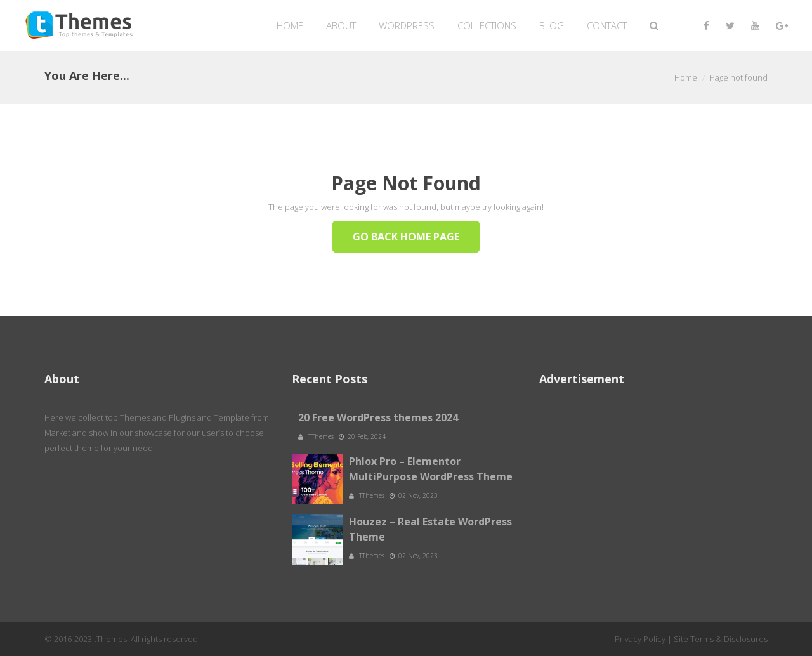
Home (290, 25)
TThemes (322, 436)
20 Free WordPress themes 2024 (378, 417)
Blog (552, 25)
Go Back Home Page (406, 237)
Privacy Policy (640, 639)
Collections (487, 25)
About (341, 25)
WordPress (407, 25)
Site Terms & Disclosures (721, 639)
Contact (607, 25)
